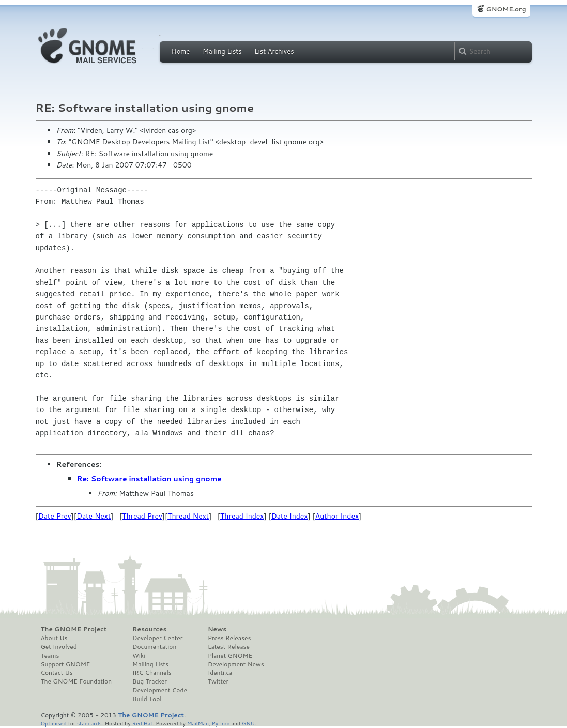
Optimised (54, 723)
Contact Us (57, 673)
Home (181, 51)
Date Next (94, 516)
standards (89, 723)
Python (221, 723)
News (217, 629)
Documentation (154, 647)
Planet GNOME (230, 656)
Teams (50, 656)
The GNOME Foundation (76, 681)
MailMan (198, 723)
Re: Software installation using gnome (149, 479)
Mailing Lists (222, 51)
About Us (54, 638)
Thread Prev (142, 516)
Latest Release (229, 647)
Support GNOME (66, 664)
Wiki (139, 656)
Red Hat (142, 723)
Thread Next (188, 516)
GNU (248, 723)
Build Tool (147, 699)
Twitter (218, 681)
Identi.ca (220, 673)
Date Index (290, 516)
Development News (236, 664)
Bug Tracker (150, 681)
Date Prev (55, 516)
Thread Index (242, 516)
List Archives (274, 51)
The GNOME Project (74, 629)
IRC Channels (152, 673)
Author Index (337, 516)
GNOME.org (506, 9)
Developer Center (157, 638)
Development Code (160, 690)
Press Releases (229, 638)
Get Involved (59, 647)
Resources (149, 629)
